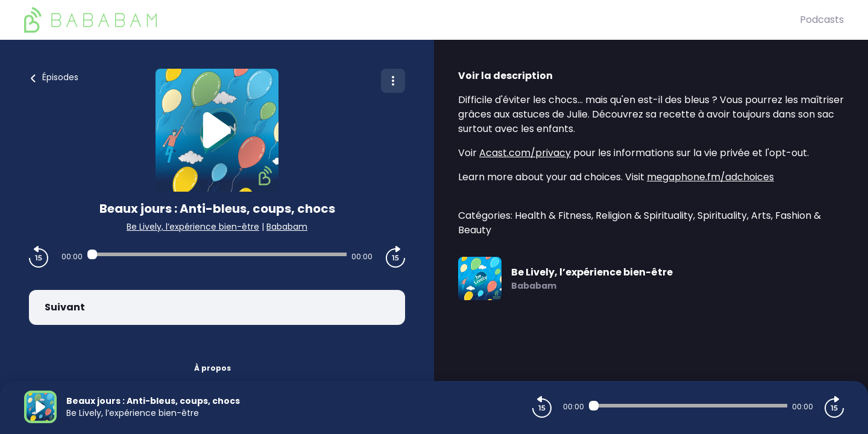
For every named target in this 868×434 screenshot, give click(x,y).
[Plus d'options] (393, 81)
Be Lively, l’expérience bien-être (193, 227)
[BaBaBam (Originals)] (412, 20)
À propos (212, 368)
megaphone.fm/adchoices (710, 177)
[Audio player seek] (217, 254)
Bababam (287, 227)
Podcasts (822, 20)
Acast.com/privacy (525, 153)
